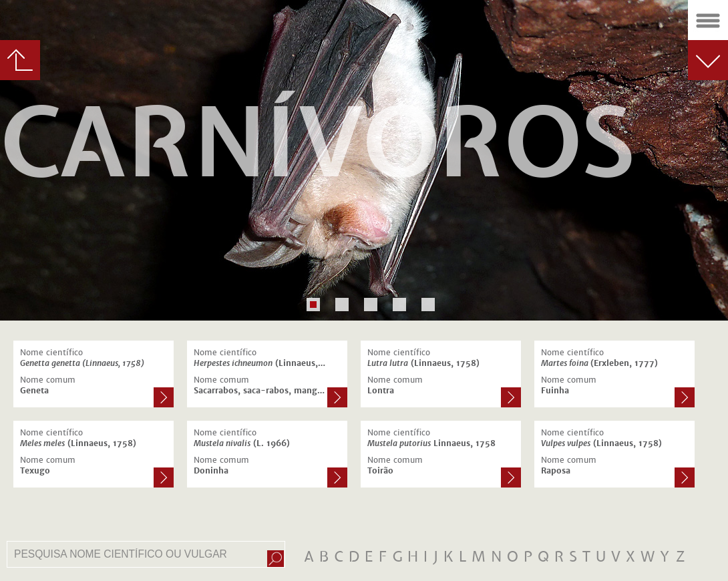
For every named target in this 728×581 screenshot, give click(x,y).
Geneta (34, 391)
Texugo (35, 471)
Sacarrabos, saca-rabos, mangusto (260, 391)
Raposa (556, 471)
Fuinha (555, 391)
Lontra (381, 391)
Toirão (380, 471)
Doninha (211, 471)
